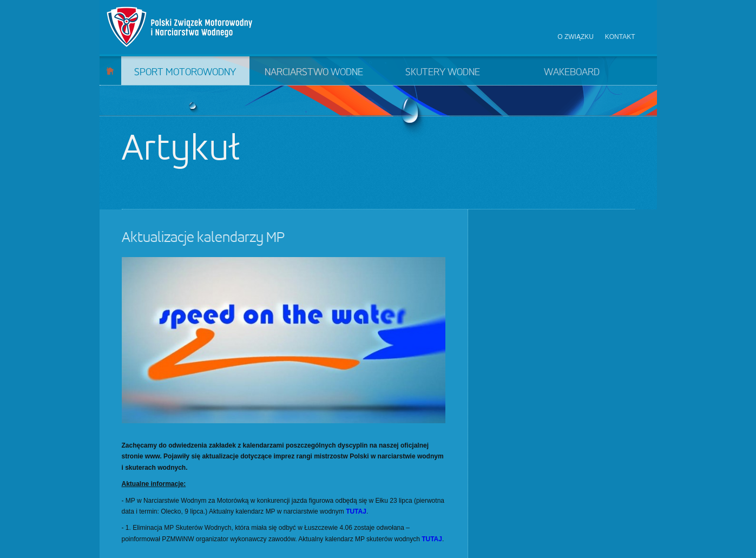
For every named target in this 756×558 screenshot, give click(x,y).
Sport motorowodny (185, 73)
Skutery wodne (443, 73)
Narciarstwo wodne (314, 73)
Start (110, 71)
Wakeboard (572, 73)
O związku (576, 37)
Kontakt (620, 37)
